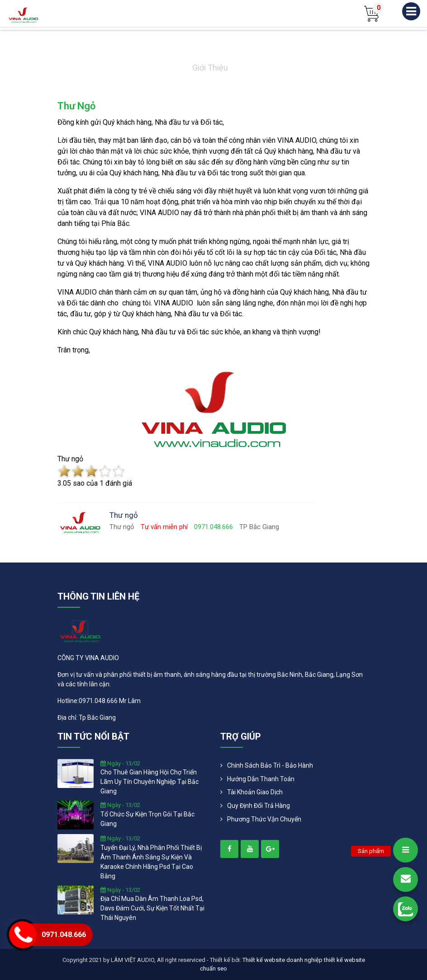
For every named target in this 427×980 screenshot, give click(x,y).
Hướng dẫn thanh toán (261, 779)
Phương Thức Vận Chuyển (264, 819)
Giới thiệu (210, 68)
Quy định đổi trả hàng (259, 806)
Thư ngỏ (76, 106)
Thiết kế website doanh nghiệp (282, 960)
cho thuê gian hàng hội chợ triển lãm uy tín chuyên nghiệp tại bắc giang (149, 782)
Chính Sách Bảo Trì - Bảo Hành (270, 765)
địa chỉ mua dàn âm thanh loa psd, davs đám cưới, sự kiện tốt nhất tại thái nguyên (152, 908)
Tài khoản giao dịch (255, 792)
